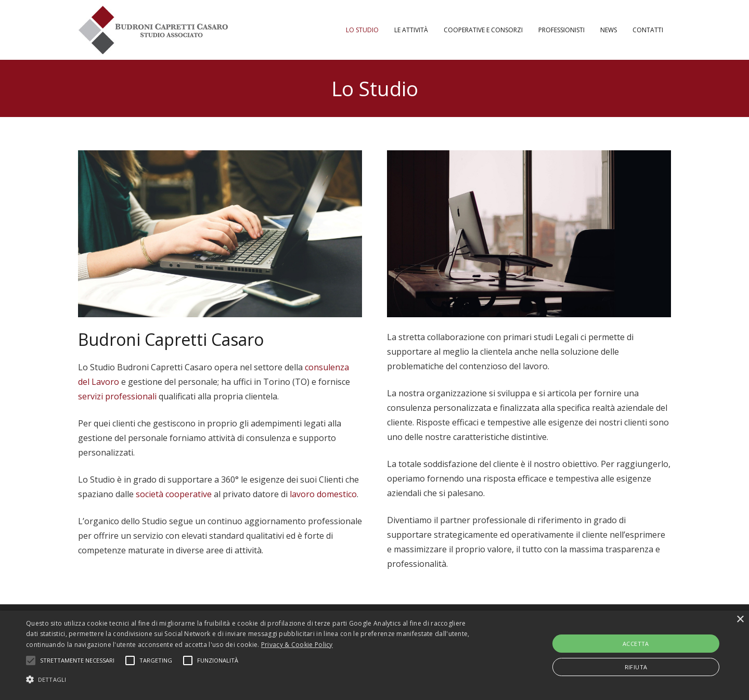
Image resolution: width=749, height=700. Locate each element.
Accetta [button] (636, 644)
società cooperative (174, 494)
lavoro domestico (323, 494)
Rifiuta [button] (636, 667)
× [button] (740, 620)
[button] (253, 680)
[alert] (374, 655)
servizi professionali (117, 396)
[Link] (153, 30)
